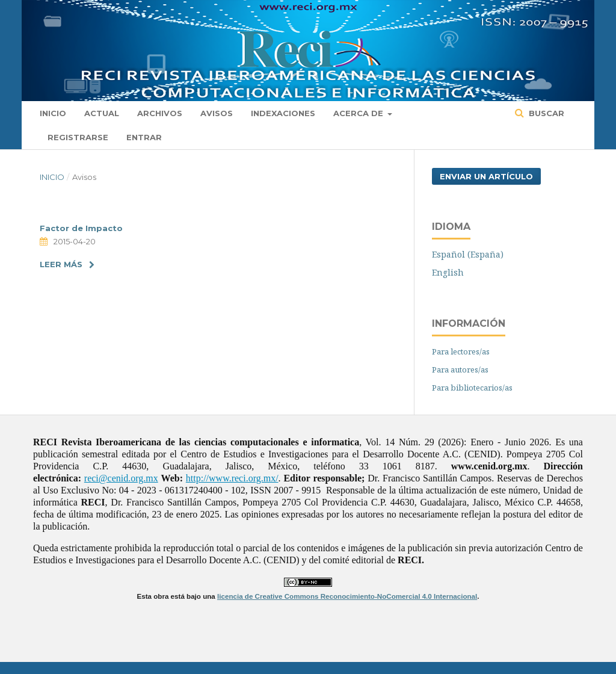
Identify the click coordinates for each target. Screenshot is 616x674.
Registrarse (78, 137)
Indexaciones (283, 113)
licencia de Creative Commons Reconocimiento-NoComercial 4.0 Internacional (347, 596)
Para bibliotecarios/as (472, 388)
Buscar (545, 113)
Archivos (160, 113)
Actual (102, 113)
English (448, 272)
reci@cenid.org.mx (121, 478)
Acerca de (359, 113)
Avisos (217, 113)
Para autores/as (460, 369)
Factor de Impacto (81, 228)
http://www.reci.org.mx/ (232, 478)
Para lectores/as (461, 351)
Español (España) (468, 254)
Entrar (144, 137)
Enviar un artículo (486, 176)
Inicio (53, 113)
